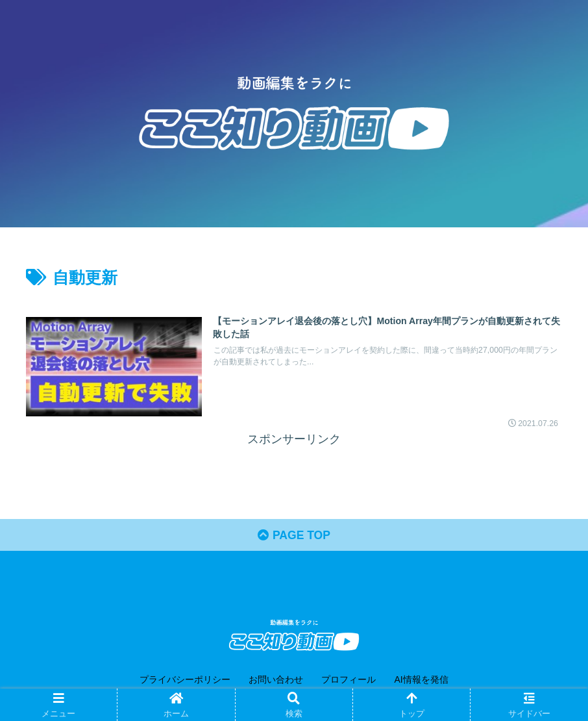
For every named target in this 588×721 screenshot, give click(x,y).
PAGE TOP (294, 537)
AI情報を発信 (421, 681)
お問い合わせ (276, 681)
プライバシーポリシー (185, 681)
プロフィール (349, 681)
